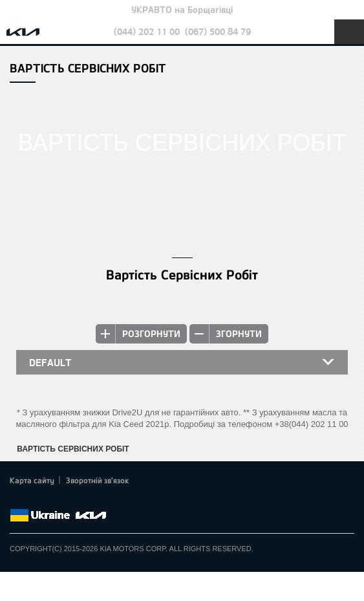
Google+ (53, 500)
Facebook (17, 500)
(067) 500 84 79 (218, 31)
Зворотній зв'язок (98, 480)
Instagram (89, 500)
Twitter (36, 500)
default (50, 362)
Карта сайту (32, 480)
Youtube (71, 500)
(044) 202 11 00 (147, 31)
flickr (107, 500)
